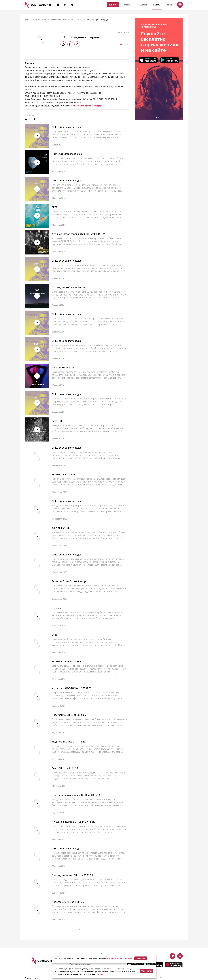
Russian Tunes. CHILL (66, 474)
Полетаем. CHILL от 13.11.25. (72, 902)
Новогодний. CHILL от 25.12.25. (74, 715)
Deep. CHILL (60, 421)
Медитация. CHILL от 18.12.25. (73, 741)
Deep (55, 635)
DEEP (55, 207)
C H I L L (80, 20)
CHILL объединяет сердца (70, 127)
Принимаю (142, 958)
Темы (169, 5)
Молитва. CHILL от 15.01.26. (71, 661)
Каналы (157, 5)
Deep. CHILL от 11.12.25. (68, 768)
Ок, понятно (147, 971)
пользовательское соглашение (120, 958)
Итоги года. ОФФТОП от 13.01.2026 (76, 688)
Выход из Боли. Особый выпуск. (74, 581)
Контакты (106, 954)
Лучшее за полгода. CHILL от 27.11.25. (78, 822)
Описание (32, 63)
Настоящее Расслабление (70, 154)
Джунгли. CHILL (63, 528)
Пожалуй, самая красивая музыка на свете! (54, 20)
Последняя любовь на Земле (72, 287)
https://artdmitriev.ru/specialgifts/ (89, 106)
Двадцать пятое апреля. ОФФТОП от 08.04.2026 (85, 234)
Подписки (142, 5)
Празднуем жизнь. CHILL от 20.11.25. (77, 875)
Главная (128, 5)
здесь (102, 974)
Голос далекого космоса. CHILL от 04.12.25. (82, 795)
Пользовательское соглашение (171, 978)
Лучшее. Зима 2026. (66, 367)
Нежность (59, 608)
